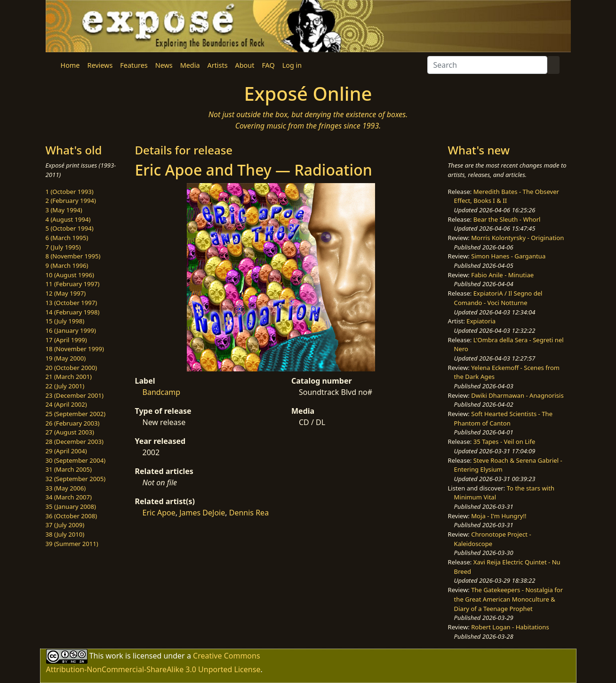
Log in (292, 65)
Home (70, 65)
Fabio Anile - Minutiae (502, 275)
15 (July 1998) (65, 321)
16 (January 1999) (71, 330)
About (245, 65)
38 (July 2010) (65, 534)
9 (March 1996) (67, 265)
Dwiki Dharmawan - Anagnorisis (517, 395)
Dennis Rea (249, 513)
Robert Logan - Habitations (510, 627)
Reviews (100, 65)
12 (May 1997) (66, 293)
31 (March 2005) (69, 469)
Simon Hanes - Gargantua (508, 256)
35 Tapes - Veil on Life (504, 442)
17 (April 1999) (66, 340)
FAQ (268, 65)
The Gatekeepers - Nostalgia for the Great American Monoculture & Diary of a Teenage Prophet (508, 599)
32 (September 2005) (76, 479)
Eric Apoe (159, 513)
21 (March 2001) (69, 377)
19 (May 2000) (66, 358)
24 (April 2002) (66, 404)
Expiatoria (481, 321)
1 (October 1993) (70, 192)
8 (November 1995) (73, 256)
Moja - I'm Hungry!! (499, 516)
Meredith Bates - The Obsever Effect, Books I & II (507, 196)
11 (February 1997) (73, 284)
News (164, 65)
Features (134, 65)
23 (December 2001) (75, 395)
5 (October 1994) (70, 228)
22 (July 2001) (65, 386)
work (114, 656)
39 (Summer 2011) (72, 544)
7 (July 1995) (63, 247)
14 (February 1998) (73, 312)
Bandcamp (162, 392)
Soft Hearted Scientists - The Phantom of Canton (503, 418)
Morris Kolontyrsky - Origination (517, 238)
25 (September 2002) (76, 414)
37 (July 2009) (65, 525)
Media (190, 65)
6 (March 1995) (67, 238)
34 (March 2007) (69, 497)
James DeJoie (202, 513)
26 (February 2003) (73, 423)
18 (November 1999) (75, 349)
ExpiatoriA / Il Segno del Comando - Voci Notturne (498, 298)
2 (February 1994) (71, 201)
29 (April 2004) (66, 451)
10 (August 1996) (70, 275)
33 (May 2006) (66, 488)
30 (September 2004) (76, 460)
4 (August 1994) (68, 219)
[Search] (487, 65)
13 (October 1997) (72, 303)
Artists (218, 65)
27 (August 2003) (70, 432)
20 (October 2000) (72, 368)
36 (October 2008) (72, 516)
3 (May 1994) (64, 210)
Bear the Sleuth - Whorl (507, 219)
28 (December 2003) (75, 442)
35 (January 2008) (71, 506)
